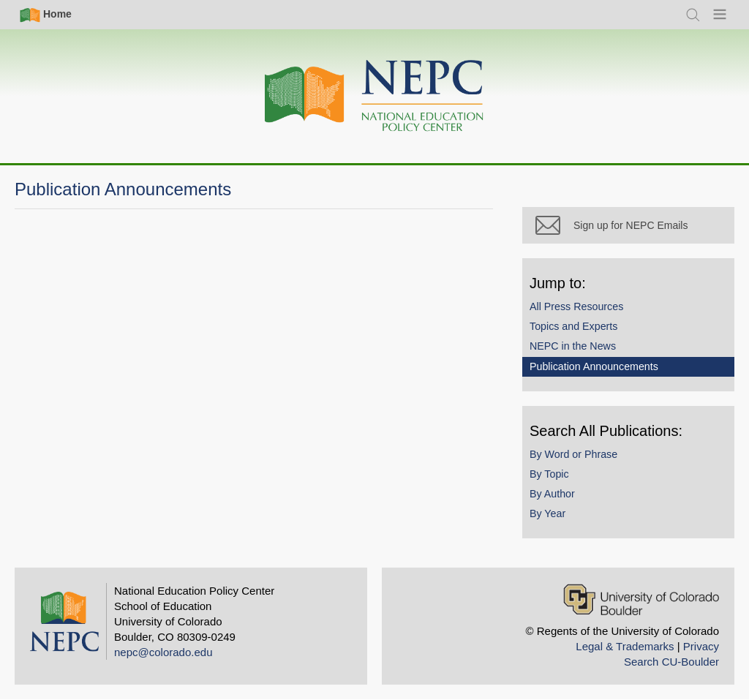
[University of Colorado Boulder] (641, 599)
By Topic (549, 474)
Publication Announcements (594, 366)
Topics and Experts (573, 326)
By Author (552, 494)
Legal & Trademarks (625, 646)
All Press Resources (576, 306)
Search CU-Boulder (671, 662)
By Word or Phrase (573, 454)
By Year (547, 513)
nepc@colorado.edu (163, 652)
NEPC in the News (573, 346)
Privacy (701, 646)
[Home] (374, 96)
